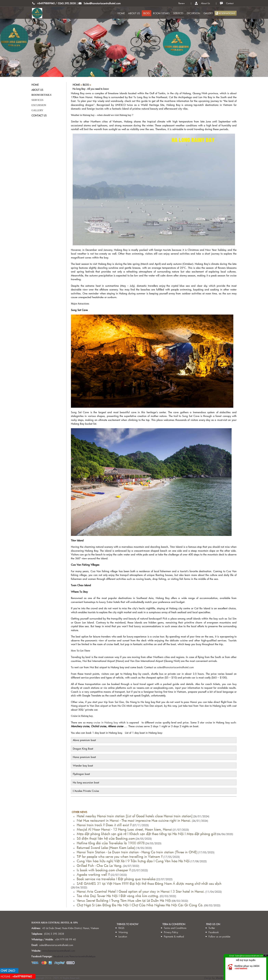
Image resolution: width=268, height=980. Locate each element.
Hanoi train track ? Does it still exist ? (103, 825)
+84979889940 (46, 3)
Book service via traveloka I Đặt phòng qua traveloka (115, 879)
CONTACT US (39, 115)
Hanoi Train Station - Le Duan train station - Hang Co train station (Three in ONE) (136, 852)
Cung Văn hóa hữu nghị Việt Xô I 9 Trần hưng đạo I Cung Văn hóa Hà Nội (132, 861)
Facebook (214, 932)
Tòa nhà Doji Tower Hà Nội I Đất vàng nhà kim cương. (117, 896)
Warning (123, 932)
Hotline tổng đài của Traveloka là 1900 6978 (110, 843)
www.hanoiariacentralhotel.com (59, 951)
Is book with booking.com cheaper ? (103, 870)
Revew (182, 3)
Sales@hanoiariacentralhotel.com (102, 3)
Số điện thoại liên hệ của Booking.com (105, 838)
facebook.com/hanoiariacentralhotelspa (75, 956)
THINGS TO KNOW (128, 924)
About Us (205, 3)
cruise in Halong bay (106, 722)
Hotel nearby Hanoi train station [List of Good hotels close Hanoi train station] (134, 816)
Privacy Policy (171, 932)
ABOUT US (134, 13)
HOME (121, 13)
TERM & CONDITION (174, 924)
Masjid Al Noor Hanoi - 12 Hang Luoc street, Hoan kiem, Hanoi (123, 829)
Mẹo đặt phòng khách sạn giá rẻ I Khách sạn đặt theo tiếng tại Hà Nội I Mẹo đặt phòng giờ (145, 834)
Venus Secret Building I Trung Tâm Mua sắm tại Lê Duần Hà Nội (123, 900)
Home (76, 85)
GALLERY (208, 13)
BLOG (146, 13)
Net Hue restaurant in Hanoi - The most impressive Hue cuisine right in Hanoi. (133, 820)
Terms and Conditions (175, 928)
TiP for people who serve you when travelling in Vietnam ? (119, 856)
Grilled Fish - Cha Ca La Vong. (99, 865)
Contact (230, 3)
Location (123, 936)
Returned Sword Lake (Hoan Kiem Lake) (105, 848)
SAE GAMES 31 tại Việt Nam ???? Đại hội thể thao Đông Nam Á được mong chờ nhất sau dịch (148, 883)
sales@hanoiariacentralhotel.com (175, 667)
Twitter (212, 928)
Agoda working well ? (92, 874)
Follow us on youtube (219, 936)
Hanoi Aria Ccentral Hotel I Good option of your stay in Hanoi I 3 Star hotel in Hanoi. (140, 891)
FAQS (121, 928)
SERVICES (178, 13)
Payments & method (174, 936)
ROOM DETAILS (161, 13)
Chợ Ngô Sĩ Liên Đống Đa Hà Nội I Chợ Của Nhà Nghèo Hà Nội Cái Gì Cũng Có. (139, 905)
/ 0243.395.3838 (66, 3)
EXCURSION (193, 13)
